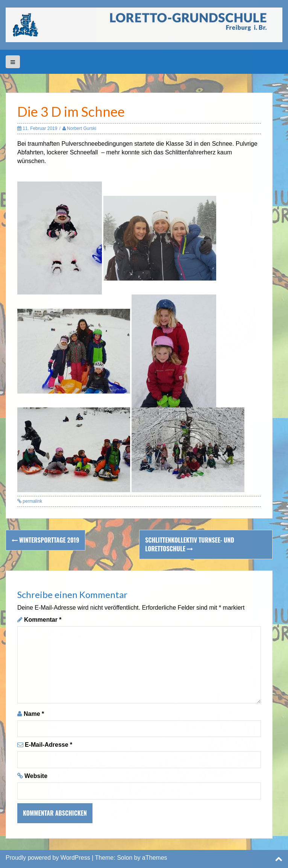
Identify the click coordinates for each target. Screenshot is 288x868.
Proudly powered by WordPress (48, 858)
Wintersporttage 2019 (45, 540)
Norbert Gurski (82, 128)
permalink (32, 501)
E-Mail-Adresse (49, 745)
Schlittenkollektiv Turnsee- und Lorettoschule (190, 544)
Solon (125, 858)
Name (34, 714)
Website (36, 776)
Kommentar (43, 620)
